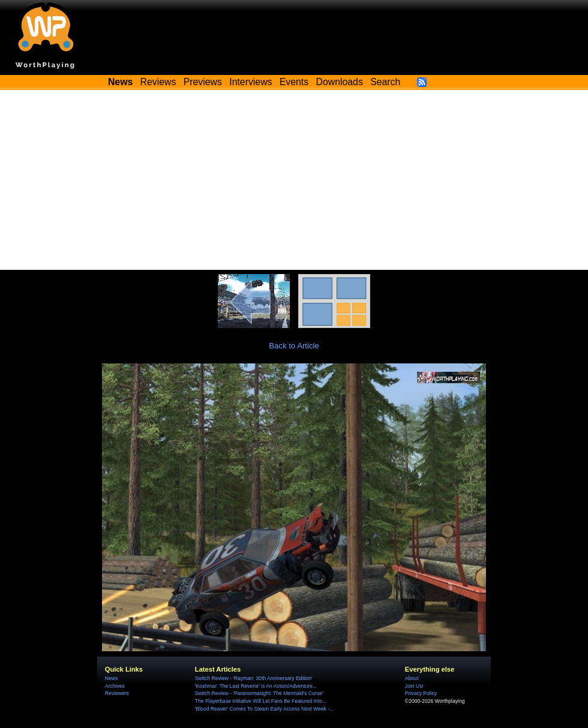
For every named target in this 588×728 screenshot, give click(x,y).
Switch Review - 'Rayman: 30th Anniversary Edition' (254, 678)
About (412, 678)
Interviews (250, 82)
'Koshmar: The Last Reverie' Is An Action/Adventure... (256, 686)
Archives (115, 686)
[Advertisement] (294, 180)
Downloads (340, 82)
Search (385, 82)
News (111, 678)
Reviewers (117, 693)
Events (294, 82)
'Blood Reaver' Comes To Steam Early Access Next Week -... (264, 709)
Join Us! (414, 686)
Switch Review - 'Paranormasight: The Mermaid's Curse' (259, 693)
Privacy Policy (421, 693)
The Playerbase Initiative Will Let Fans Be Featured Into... (261, 701)
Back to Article (294, 346)
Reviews (158, 82)
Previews (203, 82)
